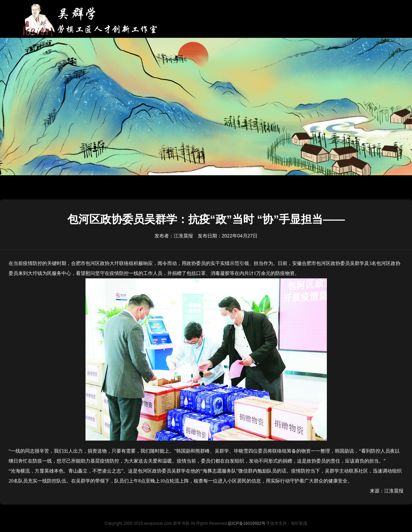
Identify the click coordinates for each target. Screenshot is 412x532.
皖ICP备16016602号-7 (249, 523)
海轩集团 (299, 523)
